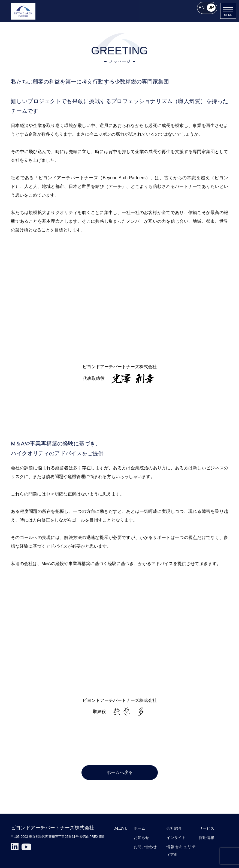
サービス (207, 828)
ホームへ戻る (120, 772)
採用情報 (207, 838)
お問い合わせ (145, 847)
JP (211, 8)
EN (202, 8)
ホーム (140, 828)
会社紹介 (174, 828)
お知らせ (141, 838)
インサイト (176, 838)
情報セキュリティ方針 (181, 851)
